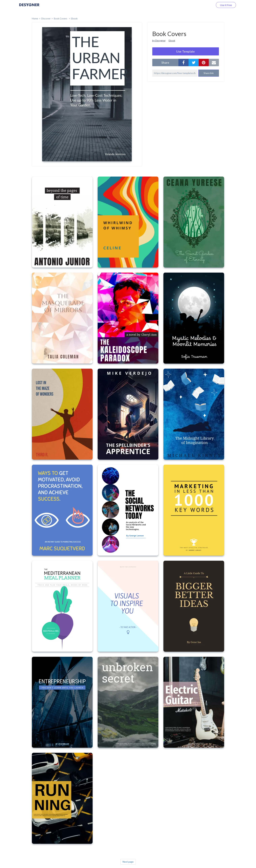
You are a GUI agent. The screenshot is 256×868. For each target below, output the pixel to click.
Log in (206, 5)
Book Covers (61, 18)
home (35, 18)
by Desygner (159, 41)
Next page (128, 862)
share (165, 63)
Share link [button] (209, 73)
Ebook (74, 18)
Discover (46, 18)
